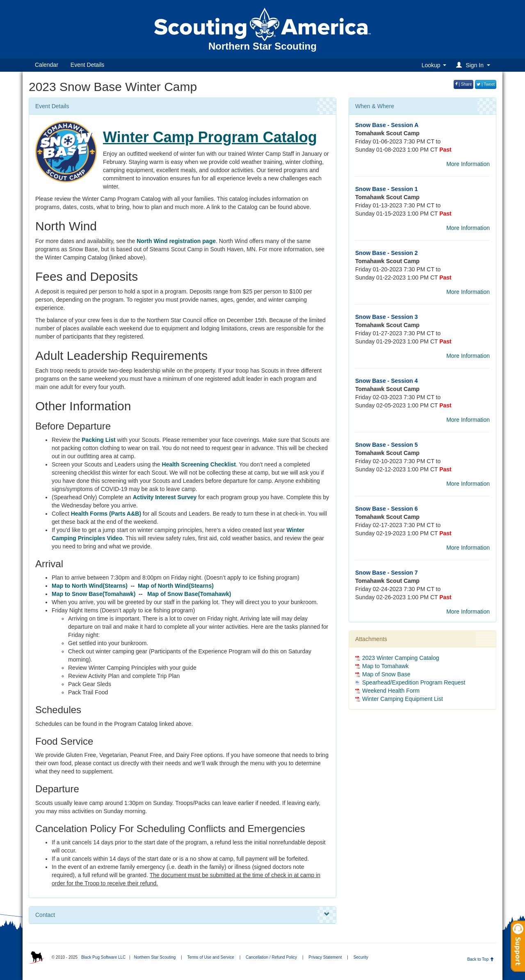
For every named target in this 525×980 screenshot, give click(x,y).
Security (361, 957)
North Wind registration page (176, 241)
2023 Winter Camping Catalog (401, 658)
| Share (464, 84)
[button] (474, 65)
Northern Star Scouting (155, 957)
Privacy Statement (325, 957)
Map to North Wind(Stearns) (90, 586)
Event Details (87, 65)
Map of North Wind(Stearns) (176, 586)
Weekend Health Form (391, 691)
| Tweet (486, 84)
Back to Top (480, 959)
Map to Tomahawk (385, 666)
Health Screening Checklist (199, 464)
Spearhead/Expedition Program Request (414, 682)
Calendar (47, 65)
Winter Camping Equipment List (403, 699)
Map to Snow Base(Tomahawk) (94, 594)
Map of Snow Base (386, 674)
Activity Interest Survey (165, 497)
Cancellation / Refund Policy (271, 957)
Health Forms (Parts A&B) (106, 514)
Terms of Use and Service (211, 957)
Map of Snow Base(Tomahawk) (189, 594)
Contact (183, 914)
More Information (468, 164)
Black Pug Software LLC (103, 957)
